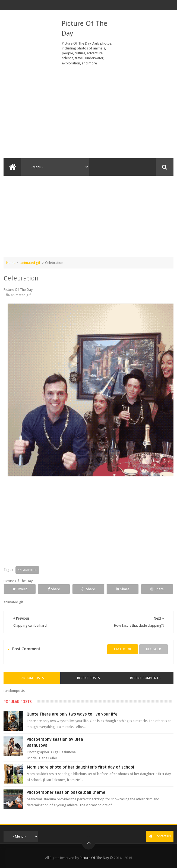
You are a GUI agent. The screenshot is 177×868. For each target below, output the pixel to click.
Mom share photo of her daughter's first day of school (80, 767)
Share (54, 589)
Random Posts (32, 678)
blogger (154, 649)
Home (11, 263)
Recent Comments (145, 678)
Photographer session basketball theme (66, 792)
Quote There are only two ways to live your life (72, 714)
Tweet (20, 589)
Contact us (160, 836)
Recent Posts (88, 678)
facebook (123, 649)
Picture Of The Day (94, 858)
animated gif (30, 263)
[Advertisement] (88, 112)
